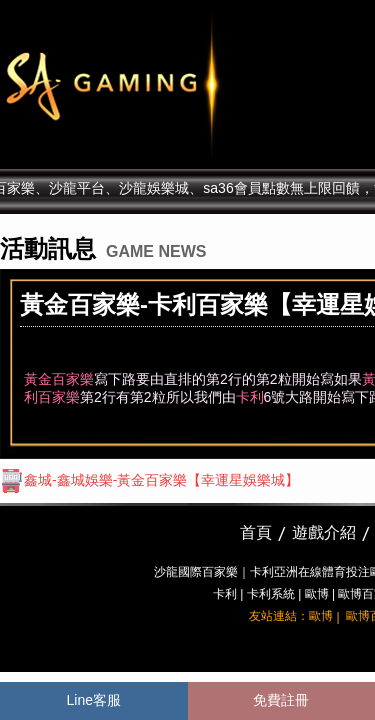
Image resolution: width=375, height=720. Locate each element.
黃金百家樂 (59, 379)
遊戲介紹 (324, 532)
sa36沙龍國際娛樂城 (162, 85)
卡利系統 (271, 594)
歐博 (317, 594)
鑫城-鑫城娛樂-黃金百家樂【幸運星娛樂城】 (149, 480)
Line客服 (94, 700)
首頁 (256, 532)
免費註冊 (281, 700)
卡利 (250, 397)
